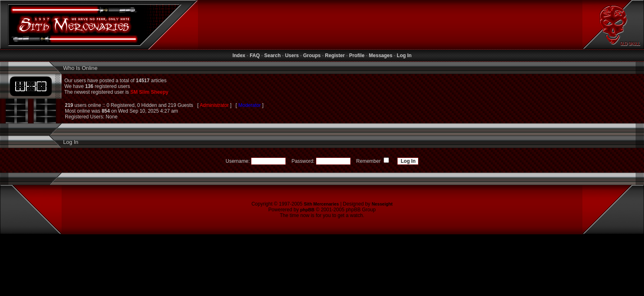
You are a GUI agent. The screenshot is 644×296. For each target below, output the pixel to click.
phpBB (307, 210)
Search (272, 55)
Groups (312, 55)
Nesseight (382, 204)
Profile (357, 55)
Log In (404, 55)
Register (335, 55)
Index (239, 55)
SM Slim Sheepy (149, 92)
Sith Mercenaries (321, 204)
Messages (381, 55)
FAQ (255, 55)
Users (292, 55)
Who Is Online (79, 68)
